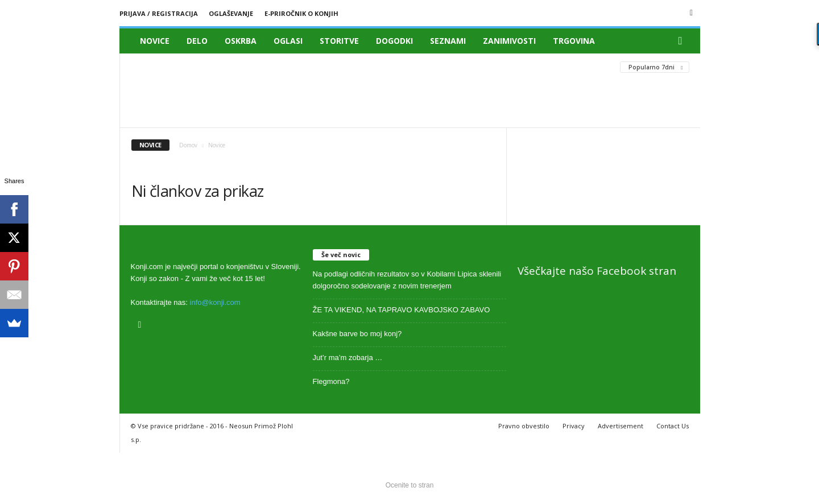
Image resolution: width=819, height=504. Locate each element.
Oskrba (241, 41)
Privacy (574, 426)
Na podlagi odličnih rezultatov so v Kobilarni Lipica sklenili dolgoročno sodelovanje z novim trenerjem (407, 280)
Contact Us (673, 426)
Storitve (339, 41)
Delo (197, 41)
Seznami (448, 41)
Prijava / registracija (159, 13)
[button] (683, 41)
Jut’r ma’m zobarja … (348, 358)
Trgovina (574, 41)
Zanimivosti (509, 41)
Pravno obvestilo (524, 426)
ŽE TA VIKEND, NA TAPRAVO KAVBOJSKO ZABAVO (402, 310)
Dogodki (394, 41)
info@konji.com (215, 302)
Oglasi (288, 41)
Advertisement (621, 426)
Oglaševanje (231, 13)
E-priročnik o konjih (301, 13)
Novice (155, 41)
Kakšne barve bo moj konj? (357, 334)
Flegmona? (331, 381)
